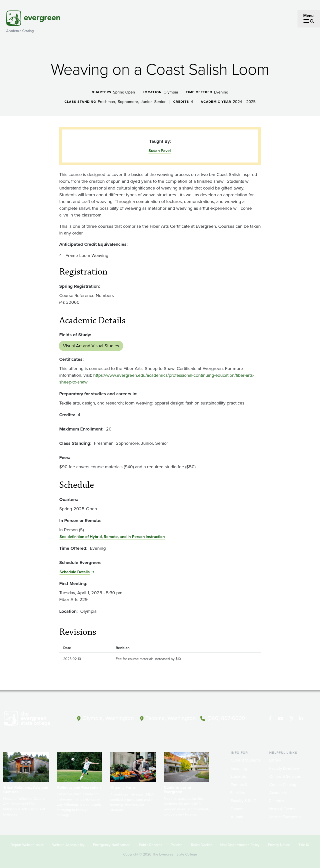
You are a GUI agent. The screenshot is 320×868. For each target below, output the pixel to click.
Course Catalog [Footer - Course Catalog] (283, 785)
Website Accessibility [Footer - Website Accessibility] (68, 845)
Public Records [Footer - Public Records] (151, 845)
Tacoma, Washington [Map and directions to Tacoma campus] (171, 718)
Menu (308, 16)
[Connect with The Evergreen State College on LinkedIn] (301, 718)
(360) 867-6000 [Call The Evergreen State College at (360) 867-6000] (226, 718)
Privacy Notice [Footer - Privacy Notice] (279, 845)
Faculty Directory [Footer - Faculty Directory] (284, 768)
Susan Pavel (160, 151)
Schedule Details (75, 572)
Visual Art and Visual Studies (91, 346)
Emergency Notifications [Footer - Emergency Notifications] (112, 845)
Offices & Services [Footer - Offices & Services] (285, 776)
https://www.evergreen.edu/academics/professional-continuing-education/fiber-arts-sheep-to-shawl (157, 379)
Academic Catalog (20, 31)
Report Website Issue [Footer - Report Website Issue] (27, 845)
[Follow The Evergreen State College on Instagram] (291, 718)
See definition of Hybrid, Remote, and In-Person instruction (112, 537)
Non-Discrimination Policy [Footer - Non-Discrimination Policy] (240, 845)
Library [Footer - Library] (275, 760)
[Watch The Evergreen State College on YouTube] (280, 718)
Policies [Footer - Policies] (177, 845)
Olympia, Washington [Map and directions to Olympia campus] (108, 718)
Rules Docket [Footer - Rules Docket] (201, 845)
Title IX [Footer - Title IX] (304, 845)
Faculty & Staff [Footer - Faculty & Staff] (243, 801)
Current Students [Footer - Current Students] (246, 760)
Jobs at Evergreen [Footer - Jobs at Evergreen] (285, 817)
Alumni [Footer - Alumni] (237, 817)
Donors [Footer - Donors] (237, 809)
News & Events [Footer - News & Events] (282, 809)
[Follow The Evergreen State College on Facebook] (270, 718)
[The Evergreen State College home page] (34, 719)
